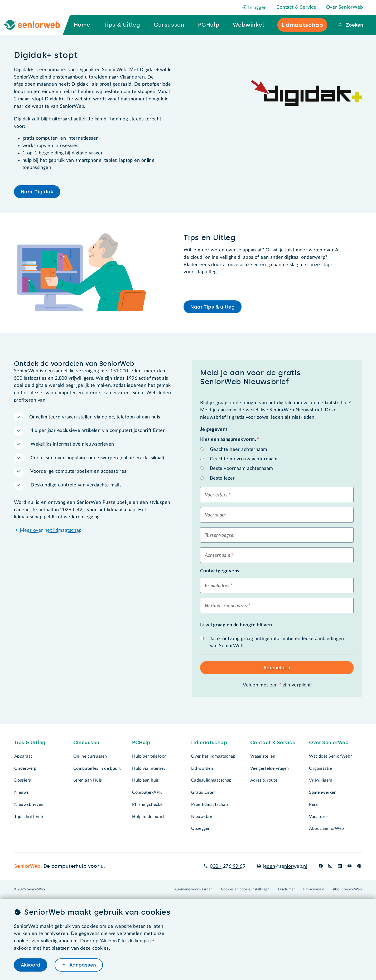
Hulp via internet (149, 768)
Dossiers (23, 780)
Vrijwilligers (321, 780)
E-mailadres (217, 586)
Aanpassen (82, 965)
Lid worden (202, 768)
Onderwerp (25, 768)
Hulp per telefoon (149, 756)
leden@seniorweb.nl (285, 866)
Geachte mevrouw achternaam (244, 459)
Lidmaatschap (209, 743)
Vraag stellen (263, 756)
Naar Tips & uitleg (213, 307)
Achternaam (218, 555)
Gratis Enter (203, 792)
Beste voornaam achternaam (242, 469)
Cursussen (86, 743)
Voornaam (215, 515)
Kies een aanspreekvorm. (230, 440)
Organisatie (320, 768)
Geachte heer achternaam (239, 450)
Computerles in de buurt (97, 768)
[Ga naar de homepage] (36, 25)
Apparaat (23, 756)
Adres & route (264, 780)
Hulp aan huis (146, 780)
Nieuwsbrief (203, 817)
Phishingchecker (148, 805)
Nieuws (22, 792)
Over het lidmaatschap (213, 756)
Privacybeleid (314, 889)
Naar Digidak (37, 192)
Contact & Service (296, 7)
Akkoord (31, 965)
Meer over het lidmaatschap (51, 530)
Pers (313, 805)
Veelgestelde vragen (270, 768)
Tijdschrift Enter (30, 817)
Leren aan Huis (88, 780)
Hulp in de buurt (148, 817)
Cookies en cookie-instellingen (245, 889)
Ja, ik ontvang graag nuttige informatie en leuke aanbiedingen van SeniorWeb (277, 642)
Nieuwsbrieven (29, 805)
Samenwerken (323, 792)
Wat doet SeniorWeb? (331, 756)
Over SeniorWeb (345, 7)
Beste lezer (222, 478)
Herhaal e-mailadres (226, 606)
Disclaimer (286, 889)
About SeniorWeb (326, 828)
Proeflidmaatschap (209, 805)
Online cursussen (90, 756)
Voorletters (216, 495)
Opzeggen (201, 828)
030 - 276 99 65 (227, 866)
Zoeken (354, 25)
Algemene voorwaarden (193, 889)
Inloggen (254, 8)
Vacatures (319, 817)
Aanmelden (277, 668)
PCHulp (141, 743)
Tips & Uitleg (30, 743)
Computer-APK (147, 792)
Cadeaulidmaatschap (211, 780)
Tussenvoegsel (220, 535)
